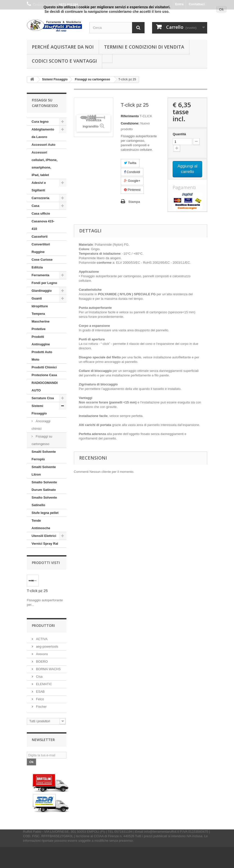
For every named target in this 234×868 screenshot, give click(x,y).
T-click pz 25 (37, 591)
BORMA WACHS (48, 669)
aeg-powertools (47, 646)
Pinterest (132, 190)
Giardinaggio (42, 291)
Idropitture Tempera (40, 310)
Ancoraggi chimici (41, 425)
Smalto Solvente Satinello (44, 501)
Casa (35, 206)
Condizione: (130, 123)
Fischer (41, 707)
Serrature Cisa (43, 398)
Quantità (179, 134)
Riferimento (130, 116)
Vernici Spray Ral (45, 544)
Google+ (132, 181)
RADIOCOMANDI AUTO (45, 387)
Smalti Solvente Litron (44, 471)
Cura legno (40, 122)
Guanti (37, 298)
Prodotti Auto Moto (42, 356)
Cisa (39, 677)
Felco (39, 699)
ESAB (40, 692)
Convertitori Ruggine (41, 248)
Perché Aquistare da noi (63, 47)
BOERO (41, 662)
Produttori (43, 625)
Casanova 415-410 (43, 225)
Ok (221, 10)
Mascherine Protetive (41, 325)
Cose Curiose (42, 260)
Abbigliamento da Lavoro (43, 133)
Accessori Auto (43, 145)
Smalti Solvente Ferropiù (44, 455)
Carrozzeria (40, 198)
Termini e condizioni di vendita (144, 47)
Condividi (132, 172)
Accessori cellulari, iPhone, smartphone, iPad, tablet (44, 164)
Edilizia (37, 267)
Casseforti (40, 237)
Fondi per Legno (44, 283)
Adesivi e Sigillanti (39, 186)
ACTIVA (41, 639)
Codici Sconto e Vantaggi (64, 61)
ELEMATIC (44, 684)
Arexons (41, 654)
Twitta (130, 163)
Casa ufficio (41, 213)
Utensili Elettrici (44, 536)
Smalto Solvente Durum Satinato (44, 486)
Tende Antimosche (41, 524)
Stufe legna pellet (45, 513)
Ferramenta (40, 275)
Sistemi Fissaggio (39, 410)
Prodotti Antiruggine (41, 340)
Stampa (134, 202)
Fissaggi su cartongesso (42, 440)
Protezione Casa (44, 375)
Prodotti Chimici (44, 367)
